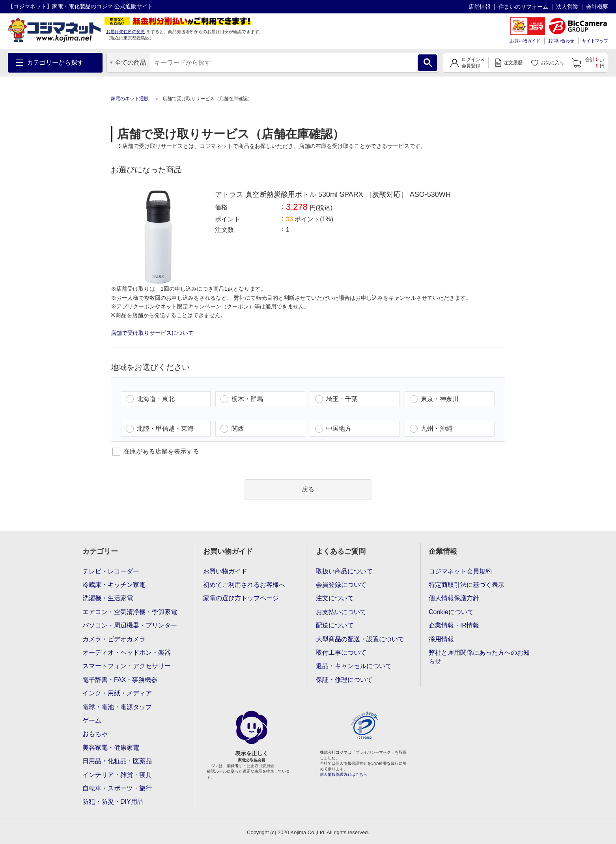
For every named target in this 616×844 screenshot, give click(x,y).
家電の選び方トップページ (241, 598)
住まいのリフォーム (523, 7)
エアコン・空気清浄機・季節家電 (130, 612)
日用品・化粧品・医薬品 (117, 761)
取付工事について (341, 653)
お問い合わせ (561, 41)
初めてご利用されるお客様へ (244, 585)
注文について (335, 598)
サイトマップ (595, 41)
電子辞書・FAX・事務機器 (120, 680)
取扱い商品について (344, 571)
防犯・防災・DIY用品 (113, 802)
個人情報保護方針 (454, 598)
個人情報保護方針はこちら (343, 774)
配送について (335, 625)
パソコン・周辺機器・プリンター (130, 625)
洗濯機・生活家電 (108, 598)
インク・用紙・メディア (117, 693)
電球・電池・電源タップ (117, 707)
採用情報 (441, 639)
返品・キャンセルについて (354, 666)
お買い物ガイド (525, 41)
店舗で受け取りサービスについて (152, 333)
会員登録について (341, 585)
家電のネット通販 (130, 99)
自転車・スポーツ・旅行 (117, 788)
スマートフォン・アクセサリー (127, 666)
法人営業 (567, 7)
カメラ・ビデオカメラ (114, 639)
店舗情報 (480, 7)
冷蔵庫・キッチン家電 (114, 585)
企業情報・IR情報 (454, 625)
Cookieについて (451, 612)
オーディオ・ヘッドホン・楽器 (127, 653)
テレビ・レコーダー (111, 571)
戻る (308, 489)
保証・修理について (344, 680)
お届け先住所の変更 (126, 32)
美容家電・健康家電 (111, 748)
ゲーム (92, 720)
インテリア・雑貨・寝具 (117, 775)
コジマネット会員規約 (460, 571)
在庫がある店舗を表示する (156, 452)
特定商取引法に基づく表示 (467, 585)
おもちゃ (95, 734)
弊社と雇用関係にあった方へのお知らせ (479, 657)
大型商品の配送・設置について (360, 639)
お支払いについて (341, 612)
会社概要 (597, 7)
